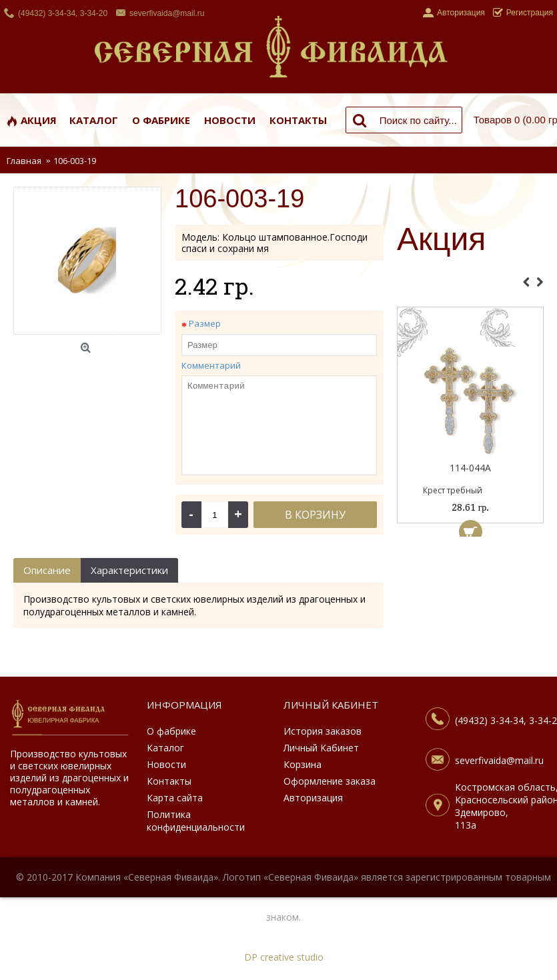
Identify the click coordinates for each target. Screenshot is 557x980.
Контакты (169, 781)
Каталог (165, 748)
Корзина (303, 764)
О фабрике (171, 731)
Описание (47, 570)
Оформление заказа (330, 781)
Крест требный (453, 490)
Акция (441, 240)
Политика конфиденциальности (196, 821)
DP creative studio (284, 957)
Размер (205, 323)
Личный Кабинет (321, 748)
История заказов (323, 731)
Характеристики (129, 570)
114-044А (470, 468)
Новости (166, 764)
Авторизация (313, 798)
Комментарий (211, 365)
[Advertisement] (470, 610)
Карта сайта (175, 798)
